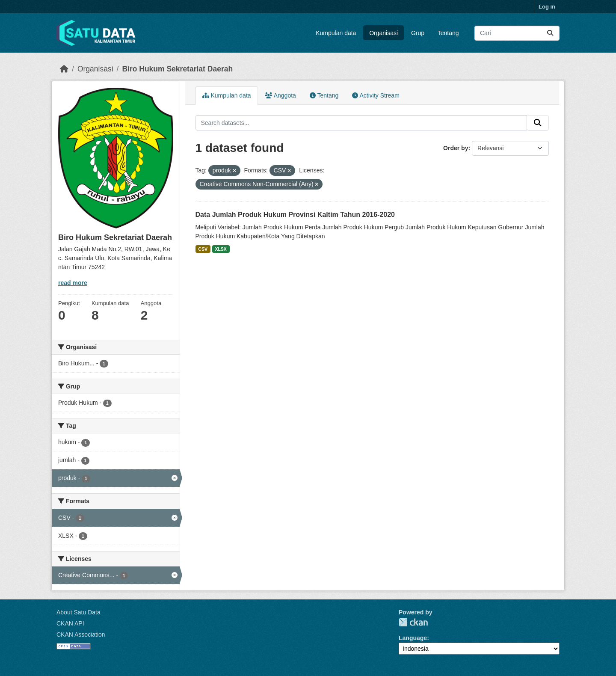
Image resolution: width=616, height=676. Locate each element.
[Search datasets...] (517, 33)
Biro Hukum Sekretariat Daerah (177, 69)
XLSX (221, 249)
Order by (456, 148)
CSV (203, 249)
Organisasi (384, 33)
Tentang (448, 33)
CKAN (413, 622)
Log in (547, 7)
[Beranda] (64, 69)
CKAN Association (81, 634)
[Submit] (550, 33)
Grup (418, 33)
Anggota (280, 95)
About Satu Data (78, 612)
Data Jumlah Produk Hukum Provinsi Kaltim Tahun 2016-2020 (295, 215)
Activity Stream (376, 95)
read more (73, 283)
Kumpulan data (336, 33)
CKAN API (70, 623)
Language (413, 638)
